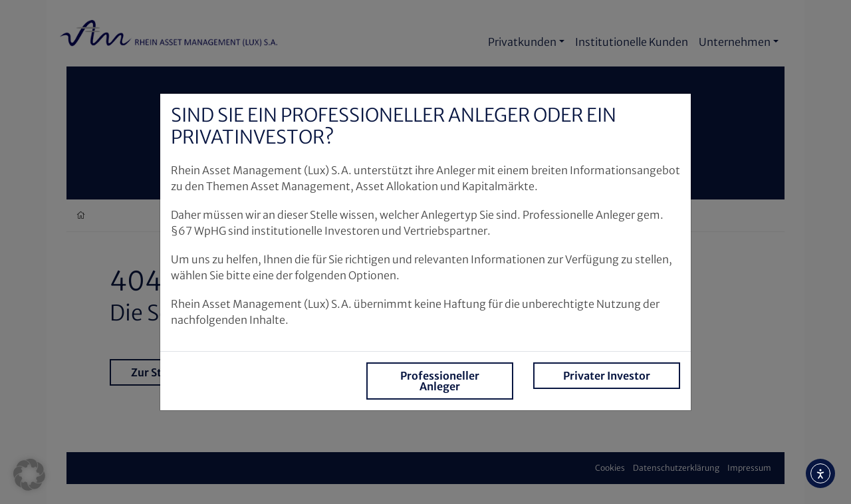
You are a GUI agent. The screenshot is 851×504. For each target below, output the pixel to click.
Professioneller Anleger (440, 381)
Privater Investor (607, 376)
